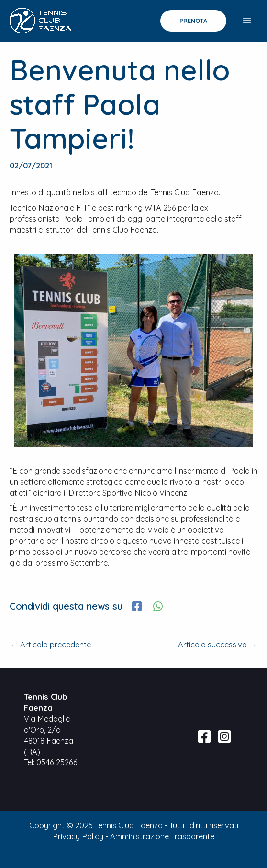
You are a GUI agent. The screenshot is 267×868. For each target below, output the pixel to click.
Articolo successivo (217, 645)
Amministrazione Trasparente (162, 836)
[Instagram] (224, 736)
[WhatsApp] (158, 606)
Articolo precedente (51, 645)
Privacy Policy (78, 836)
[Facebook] (137, 606)
